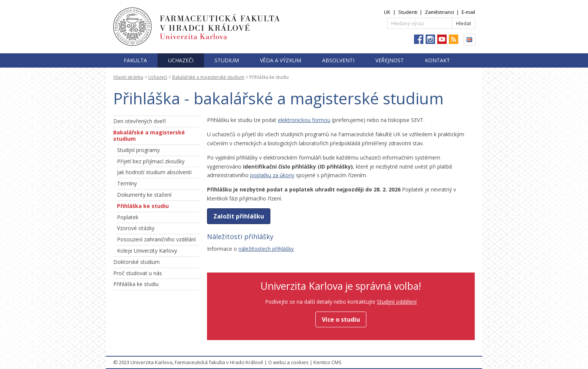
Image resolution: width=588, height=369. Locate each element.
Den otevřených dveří (139, 121)
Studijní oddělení (397, 302)
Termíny (127, 183)
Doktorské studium (136, 262)
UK (387, 12)
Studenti (408, 12)
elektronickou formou (304, 120)
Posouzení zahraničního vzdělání (156, 239)
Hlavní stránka (128, 77)
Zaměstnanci (439, 12)
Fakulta (135, 60)
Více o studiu (341, 319)
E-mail (468, 12)
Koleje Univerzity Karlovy (147, 251)
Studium (227, 60)
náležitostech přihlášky (266, 249)
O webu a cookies (288, 362)
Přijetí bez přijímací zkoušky (151, 161)
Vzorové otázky (136, 228)
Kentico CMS (328, 362)
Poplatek (128, 217)
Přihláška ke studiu (143, 206)
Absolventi (338, 60)
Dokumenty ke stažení (144, 195)
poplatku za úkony (272, 175)
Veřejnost (390, 60)
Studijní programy (138, 150)
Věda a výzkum (280, 60)
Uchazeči (181, 60)
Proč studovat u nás (138, 273)
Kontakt (437, 60)
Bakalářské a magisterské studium (208, 77)
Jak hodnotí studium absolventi (154, 172)
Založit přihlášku (239, 216)
